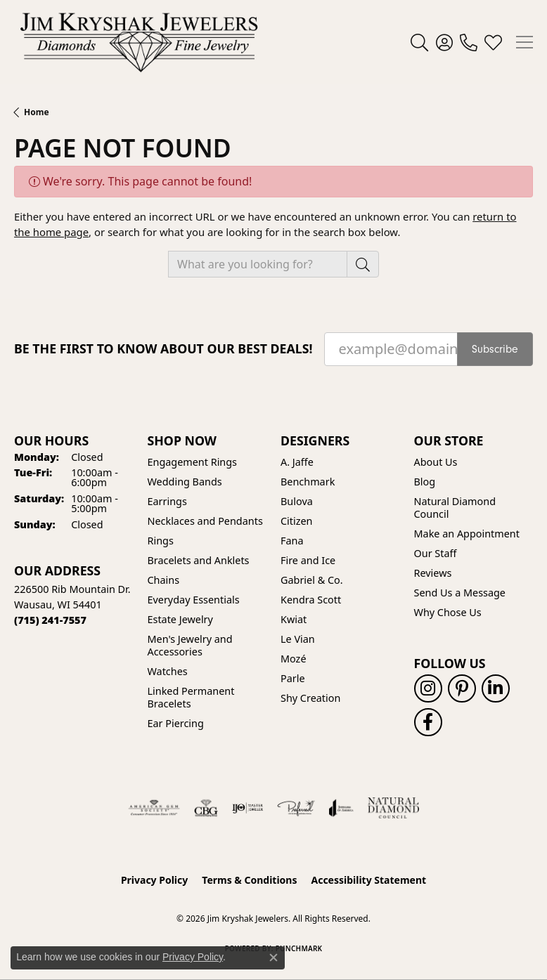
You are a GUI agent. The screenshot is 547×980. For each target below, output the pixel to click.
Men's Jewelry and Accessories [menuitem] (190, 645)
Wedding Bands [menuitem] (185, 482)
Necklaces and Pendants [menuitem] (205, 521)
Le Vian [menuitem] (298, 639)
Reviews (433, 573)
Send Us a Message (460, 593)
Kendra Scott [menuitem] (311, 600)
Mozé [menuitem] (294, 659)
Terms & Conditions (249, 880)
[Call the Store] (50, 620)
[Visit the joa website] (341, 808)
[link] (469, 42)
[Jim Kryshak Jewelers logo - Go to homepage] (139, 42)
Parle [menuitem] (293, 678)
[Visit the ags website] (154, 808)
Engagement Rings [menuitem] (193, 462)
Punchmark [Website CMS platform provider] (299, 948)
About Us (436, 462)
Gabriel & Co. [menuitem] (312, 580)
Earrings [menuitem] (167, 501)
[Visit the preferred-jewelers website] (296, 808)
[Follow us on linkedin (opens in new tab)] (496, 688)
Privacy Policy (154, 880)
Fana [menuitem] (292, 541)
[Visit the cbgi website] (206, 808)
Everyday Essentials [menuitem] (194, 600)
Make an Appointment (467, 534)
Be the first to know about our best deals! (163, 349)
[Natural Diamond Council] (393, 808)
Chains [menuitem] (164, 580)
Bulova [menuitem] (297, 501)
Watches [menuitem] (168, 671)
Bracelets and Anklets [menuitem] (199, 560)
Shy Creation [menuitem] (310, 698)
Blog (425, 482)
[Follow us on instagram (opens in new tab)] (428, 688)
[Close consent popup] (273, 958)
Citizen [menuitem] (297, 521)
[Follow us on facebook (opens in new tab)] (428, 722)
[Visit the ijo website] (248, 808)
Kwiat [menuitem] (294, 619)
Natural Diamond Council (455, 508)
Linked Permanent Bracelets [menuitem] (191, 697)
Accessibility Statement (368, 880)
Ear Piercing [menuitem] (176, 723)
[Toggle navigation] (525, 42)
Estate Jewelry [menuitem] (180, 619)
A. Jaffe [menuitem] (297, 462)
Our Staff (436, 553)
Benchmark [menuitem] (308, 482)
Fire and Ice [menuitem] (308, 560)
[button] (419, 42)
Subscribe (495, 349)
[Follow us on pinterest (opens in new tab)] (462, 688)
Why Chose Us (448, 612)
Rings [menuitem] (161, 541)
